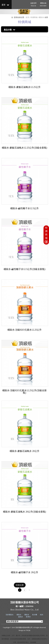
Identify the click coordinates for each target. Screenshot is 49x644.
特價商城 (34, 17)
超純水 (21, 617)
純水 (42, 615)
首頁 (27, 17)
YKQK (28, 630)
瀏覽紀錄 (43, 5)
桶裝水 (41, 17)
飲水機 (35, 615)
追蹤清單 (33, 5)
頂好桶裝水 (10, 615)
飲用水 (28, 617)
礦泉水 (27, 615)
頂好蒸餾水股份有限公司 (24, 627)
